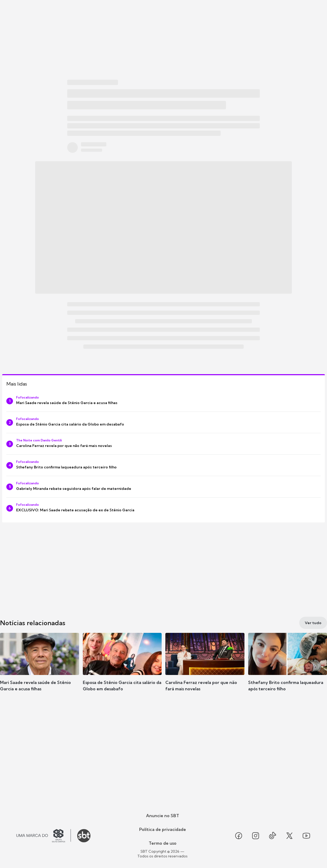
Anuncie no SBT (163, 816)
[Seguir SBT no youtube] (306, 836)
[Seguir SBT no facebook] (239, 836)
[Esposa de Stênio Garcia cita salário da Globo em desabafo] (163, 422)
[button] (40, 670)
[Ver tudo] (313, 623)
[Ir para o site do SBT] (84, 836)
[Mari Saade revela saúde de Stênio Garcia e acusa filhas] (163, 401)
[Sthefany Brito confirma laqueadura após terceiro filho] (163, 465)
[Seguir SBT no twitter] (289, 836)
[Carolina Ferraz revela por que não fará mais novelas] (163, 444)
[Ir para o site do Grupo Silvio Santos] (44, 836)
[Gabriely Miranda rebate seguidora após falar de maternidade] (163, 487)
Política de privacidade (163, 829)
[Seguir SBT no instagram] (256, 836)
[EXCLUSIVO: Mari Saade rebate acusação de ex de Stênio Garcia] (163, 508)
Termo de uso (163, 843)
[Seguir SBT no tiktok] (272, 836)
